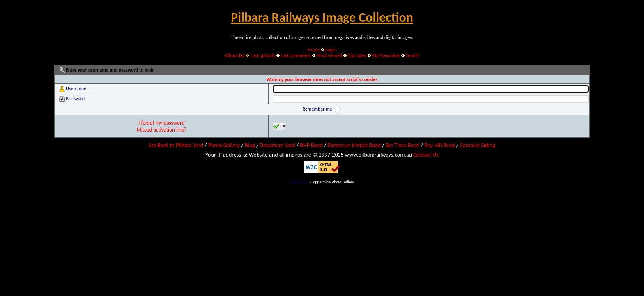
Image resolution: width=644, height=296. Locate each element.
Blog (250, 145)
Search (413, 55)
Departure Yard (277, 145)
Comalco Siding (477, 145)
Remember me (318, 109)
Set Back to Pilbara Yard (176, 145)
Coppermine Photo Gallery (332, 182)
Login (331, 50)
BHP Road (311, 145)
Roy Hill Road (439, 145)
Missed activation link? (161, 130)
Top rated (357, 55)
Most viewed (329, 55)
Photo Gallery (224, 145)
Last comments (296, 55)
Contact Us (426, 155)
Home (314, 50)
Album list (235, 55)
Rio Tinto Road (402, 145)
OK (279, 126)
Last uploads (263, 55)
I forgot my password (161, 123)
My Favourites (386, 55)
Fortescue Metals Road (354, 145)
